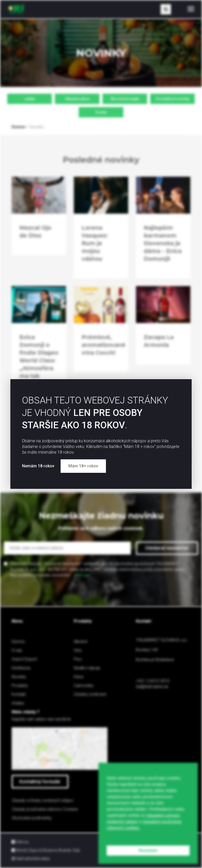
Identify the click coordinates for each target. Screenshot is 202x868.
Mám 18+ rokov (83, 466)
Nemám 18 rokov (39, 466)
